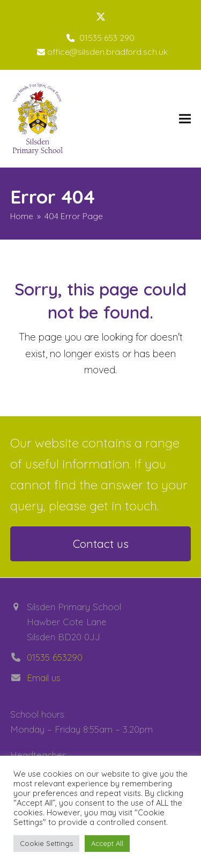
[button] (185, 119)
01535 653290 (55, 657)
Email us (44, 678)
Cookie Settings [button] (46, 843)
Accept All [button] (107, 843)
